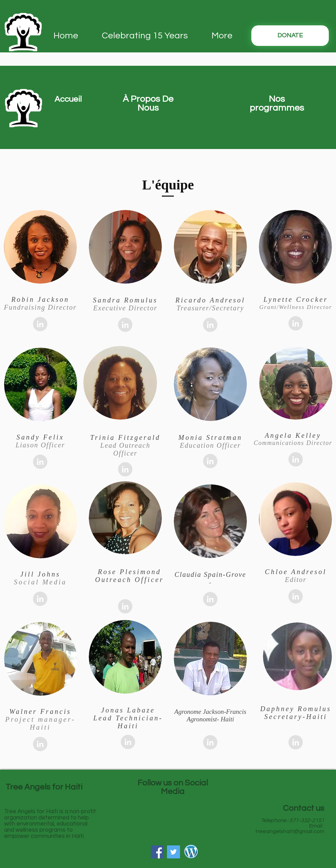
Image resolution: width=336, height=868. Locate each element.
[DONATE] (290, 36)
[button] (68, 99)
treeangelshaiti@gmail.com (290, 831)
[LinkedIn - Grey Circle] (40, 324)
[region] (148, 132)
